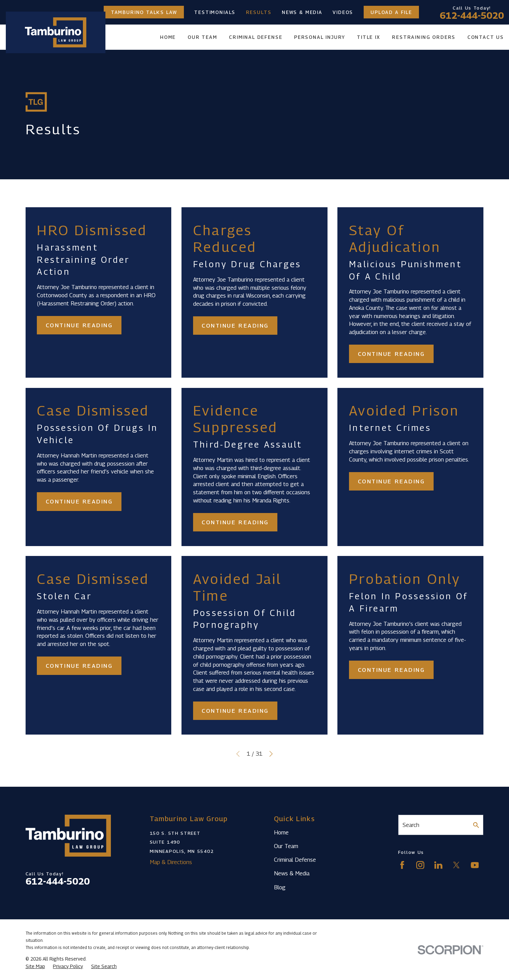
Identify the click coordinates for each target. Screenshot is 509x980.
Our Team (286, 846)
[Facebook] (402, 865)
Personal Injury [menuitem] (319, 37)
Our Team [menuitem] (202, 37)
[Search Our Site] (476, 825)
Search (411, 825)
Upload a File (391, 12)
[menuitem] (35, 966)
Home (281, 832)
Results (259, 12)
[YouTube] (475, 865)
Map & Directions (171, 862)
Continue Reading (79, 325)
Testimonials (215, 12)
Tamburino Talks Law (144, 12)
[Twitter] (456, 865)
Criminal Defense (295, 860)
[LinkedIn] (438, 865)
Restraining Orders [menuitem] (424, 37)
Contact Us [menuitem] (486, 37)
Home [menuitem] (168, 37)
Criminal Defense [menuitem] (256, 37)
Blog (280, 887)
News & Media (302, 12)
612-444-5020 (472, 16)
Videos (343, 12)
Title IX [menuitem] (369, 37)
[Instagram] (420, 865)
